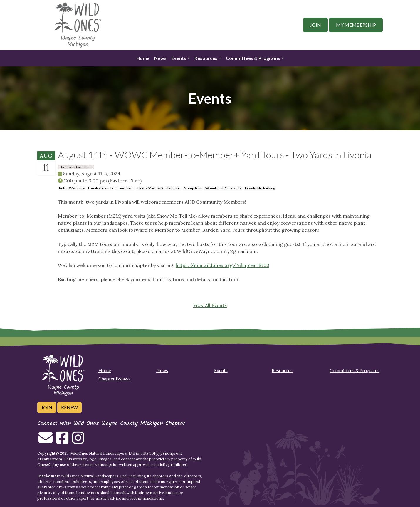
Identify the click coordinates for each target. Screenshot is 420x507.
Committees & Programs (253, 58)
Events (179, 58)
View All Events (210, 305)
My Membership (356, 25)
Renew (69, 407)
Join (315, 25)
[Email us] (46, 441)
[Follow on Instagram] (78, 441)
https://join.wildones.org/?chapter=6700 (222, 265)
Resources (206, 58)
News (160, 58)
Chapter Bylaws (114, 378)
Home (143, 58)
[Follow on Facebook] (62, 441)
